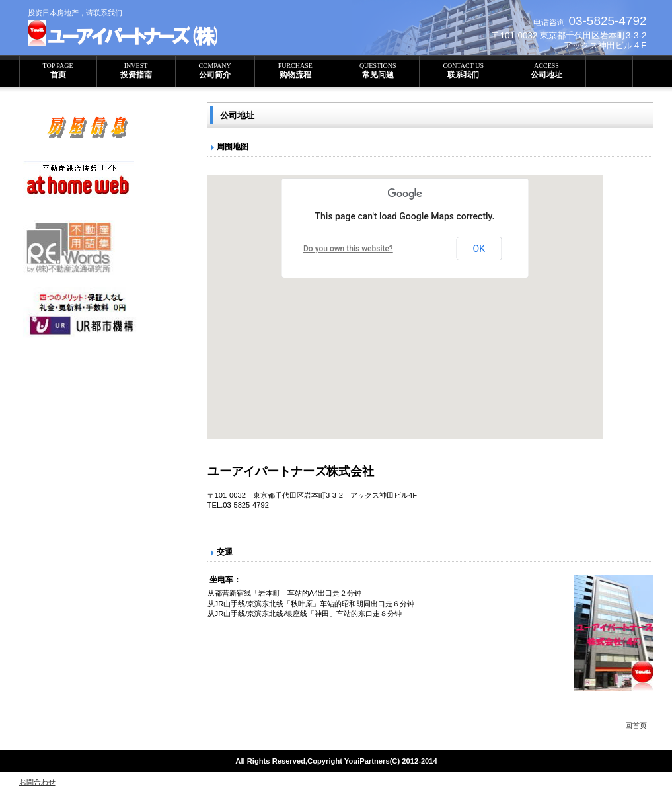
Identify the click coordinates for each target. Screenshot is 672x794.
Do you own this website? (348, 249)
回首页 (636, 725)
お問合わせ (37, 782)
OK (479, 249)
